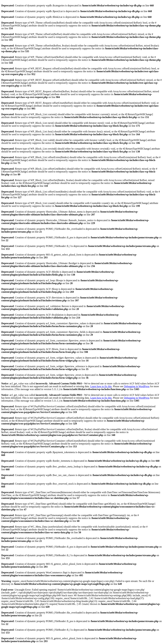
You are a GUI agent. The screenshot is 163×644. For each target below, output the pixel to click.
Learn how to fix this (101, 386)
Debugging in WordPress (137, 386)
